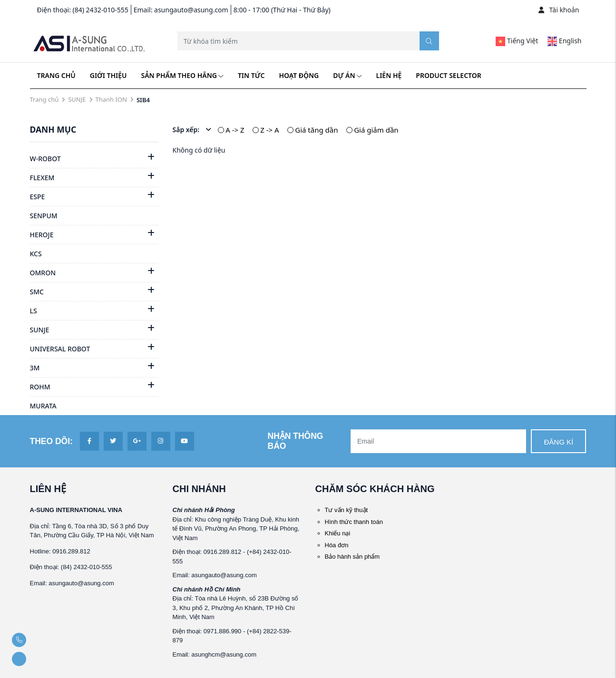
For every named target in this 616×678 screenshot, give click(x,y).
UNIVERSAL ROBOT (60, 349)
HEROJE (42, 235)
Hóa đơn (337, 545)
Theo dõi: (51, 441)
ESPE (38, 197)
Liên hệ (389, 75)
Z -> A (269, 130)
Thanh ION (111, 99)
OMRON (43, 273)
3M (35, 368)
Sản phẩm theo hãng (182, 75)
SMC (37, 292)
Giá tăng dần (316, 130)
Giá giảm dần (376, 130)
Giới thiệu (108, 75)
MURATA (43, 406)
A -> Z (235, 130)
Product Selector (448, 75)
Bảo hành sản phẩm (352, 557)
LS (34, 311)
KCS (36, 254)
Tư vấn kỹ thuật (347, 510)
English (564, 41)
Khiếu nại (338, 533)
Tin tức (251, 75)
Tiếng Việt (517, 41)
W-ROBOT (45, 159)
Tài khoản (559, 10)
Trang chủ (56, 75)
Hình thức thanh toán (354, 522)
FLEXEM (42, 178)
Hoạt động (299, 75)
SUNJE (77, 99)
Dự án (347, 75)
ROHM (40, 387)
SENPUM (44, 216)
